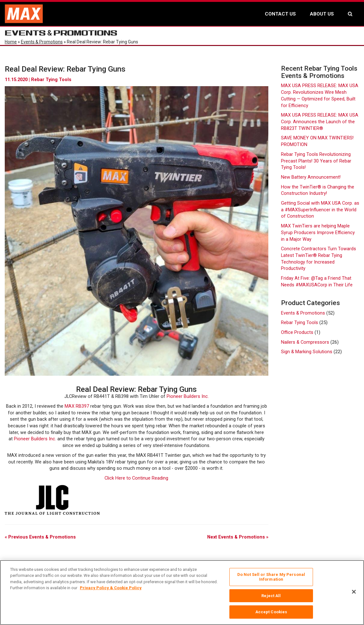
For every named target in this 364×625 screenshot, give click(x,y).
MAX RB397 (77, 406)
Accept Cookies (271, 612)
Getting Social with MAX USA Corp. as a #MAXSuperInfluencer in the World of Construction (320, 210)
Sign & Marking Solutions (307, 352)
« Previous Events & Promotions (40, 537)
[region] (182, 593)
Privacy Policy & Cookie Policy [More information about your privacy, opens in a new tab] (111, 588)
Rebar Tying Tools (51, 80)
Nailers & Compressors (305, 342)
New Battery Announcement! (311, 177)
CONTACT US (280, 14)
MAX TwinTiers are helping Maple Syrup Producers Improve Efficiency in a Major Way (318, 233)
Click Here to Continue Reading (136, 478)
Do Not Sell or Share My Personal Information (271, 577)
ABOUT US (322, 14)
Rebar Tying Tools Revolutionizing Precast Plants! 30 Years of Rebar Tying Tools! (316, 161)
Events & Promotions (42, 42)
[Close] (354, 592)
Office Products (297, 332)
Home (11, 42)
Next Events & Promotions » (238, 537)
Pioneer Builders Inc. (188, 396)
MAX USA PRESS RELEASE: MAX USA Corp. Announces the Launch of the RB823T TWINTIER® (320, 122)
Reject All (271, 596)
